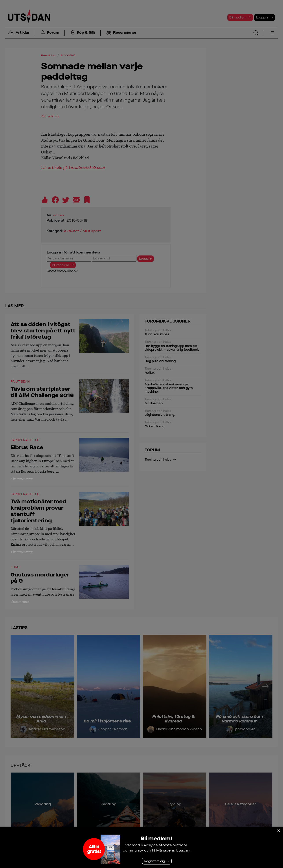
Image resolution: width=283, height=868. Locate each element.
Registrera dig (154, 861)
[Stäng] (279, 831)
